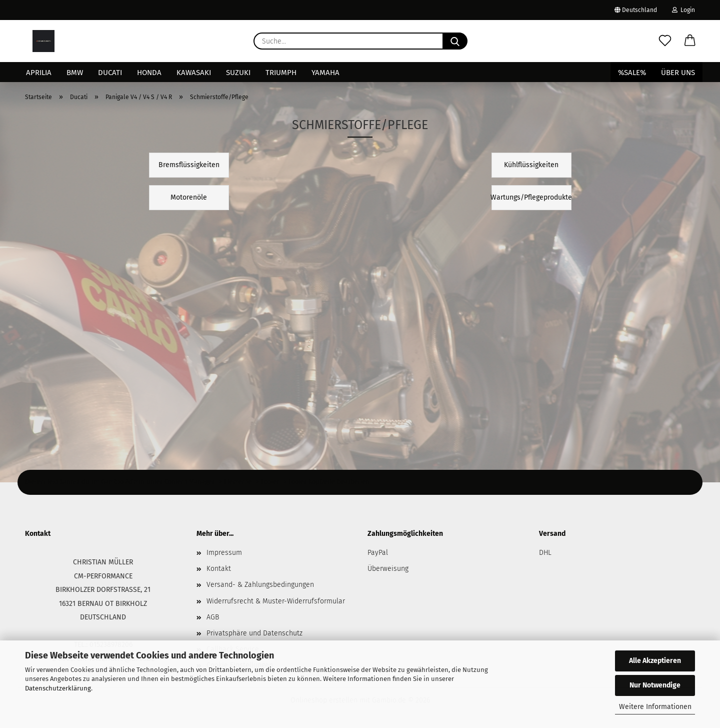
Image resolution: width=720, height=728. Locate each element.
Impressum (224, 553)
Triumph (281, 73)
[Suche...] (455, 41)
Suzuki (238, 73)
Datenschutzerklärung (58, 688)
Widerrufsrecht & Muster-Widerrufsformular (276, 601)
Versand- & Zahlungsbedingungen (260, 585)
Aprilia (39, 73)
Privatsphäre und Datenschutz (254, 633)
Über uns (678, 73)
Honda (149, 73)
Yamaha (325, 73)
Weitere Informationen (655, 707)
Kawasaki (194, 73)
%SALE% (632, 73)
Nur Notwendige (655, 685)
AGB (213, 617)
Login (683, 10)
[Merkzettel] (665, 41)
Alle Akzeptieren (655, 661)
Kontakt (219, 569)
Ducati (110, 73)
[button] (690, 41)
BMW (75, 73)
